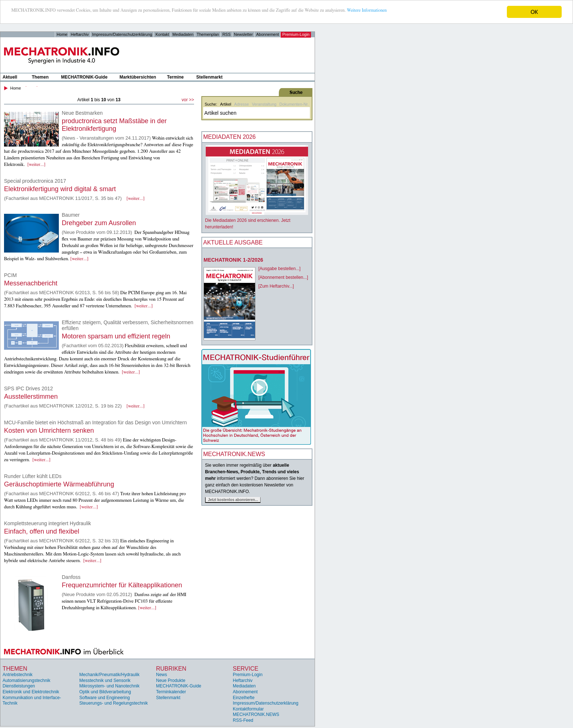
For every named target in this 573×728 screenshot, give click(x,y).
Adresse (242, 104)
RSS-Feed (243, 720)
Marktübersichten (138, 77)
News (162, 675)
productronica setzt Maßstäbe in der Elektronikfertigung (114, 125)
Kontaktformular (248, 709)
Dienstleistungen (19, 686)
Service (246, 669)
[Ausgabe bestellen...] (279, 269)
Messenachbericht (31, 283)
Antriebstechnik (18, 675)
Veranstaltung (264, 104)
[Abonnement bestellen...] (283, 277)
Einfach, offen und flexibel (42, 531)
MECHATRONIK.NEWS (256, 714)
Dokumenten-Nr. (294, 104)
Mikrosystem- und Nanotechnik (109, 686)
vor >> (188, 100)
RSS (226, 34)
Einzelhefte (244, 698)
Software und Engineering (105, 698)
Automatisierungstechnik (26, 680)
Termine (175, 77)
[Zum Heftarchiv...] (276, 286)
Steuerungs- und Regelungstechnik (113, 703)
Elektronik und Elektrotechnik (31, 692)
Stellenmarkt (209, 77)
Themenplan (208, 34)
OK (534, 12)
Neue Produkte (171, 680)
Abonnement (267, 34)
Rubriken (171, 669)
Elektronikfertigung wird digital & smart (60, 189)
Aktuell (10, 77)
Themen (40, 77)
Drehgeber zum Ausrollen (99, 223)
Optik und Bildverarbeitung (105, 692)
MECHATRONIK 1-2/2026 (233, 260)
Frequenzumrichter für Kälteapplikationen (122, 585)
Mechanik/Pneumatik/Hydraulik (109, 675)
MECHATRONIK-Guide (84, 77)
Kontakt (162, 34)
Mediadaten (183, 34)
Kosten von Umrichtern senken (49, 431)
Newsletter (243, 34)
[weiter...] (37, 165)
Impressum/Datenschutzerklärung (122, 34)
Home (62, 34)
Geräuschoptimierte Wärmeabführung (59, 484)
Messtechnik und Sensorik (105, 680)
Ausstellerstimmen (31, 397)
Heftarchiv (80, 34)
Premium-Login (296, 34)
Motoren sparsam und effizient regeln (116, 336)
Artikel (226, 104)
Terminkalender (171, 692)
